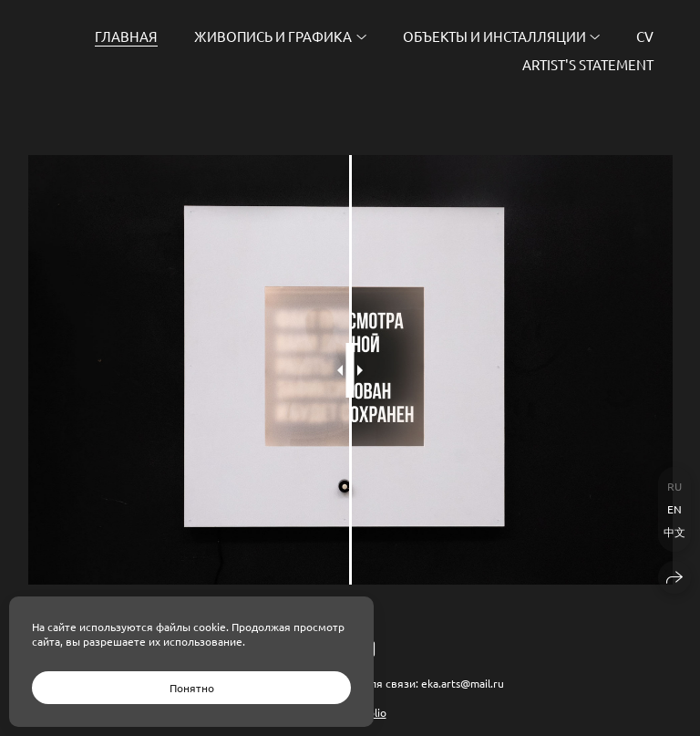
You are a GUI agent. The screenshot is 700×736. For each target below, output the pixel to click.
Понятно (192, 688)
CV (645, 36)
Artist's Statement (588, 64)
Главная (126, 36)
